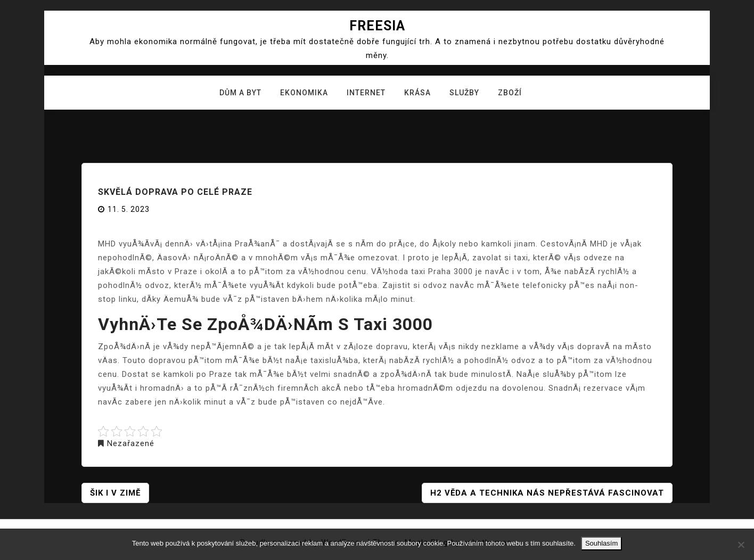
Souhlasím (601, 543)
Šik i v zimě (115, 493)
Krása (417, 93)
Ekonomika (304, 93)
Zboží (510, 93)
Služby (464, 93)
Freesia (377, 26)
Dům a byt (240, 93)
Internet (366, 93)
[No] (741, 545)
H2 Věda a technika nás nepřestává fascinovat (547, 493)
